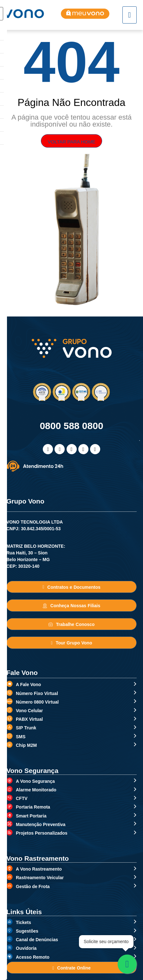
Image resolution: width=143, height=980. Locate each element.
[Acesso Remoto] (10, 956)
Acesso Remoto (33, 957)
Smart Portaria (31, 816)
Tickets (23, 922)
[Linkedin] (72, 449)
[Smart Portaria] (10, 815)
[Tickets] (10, 922)
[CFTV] (10, 798)
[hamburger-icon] (130, 15)
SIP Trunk (26, 728)
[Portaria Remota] (10, 807)
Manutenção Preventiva (41, 824)
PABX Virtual (29, 719)
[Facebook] (48, 449)
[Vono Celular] (10, 710)
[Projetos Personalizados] (10, 832)
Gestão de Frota (33, 886)
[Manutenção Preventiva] (10, 824)
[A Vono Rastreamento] (10, 868)
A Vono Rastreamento (39, 869)
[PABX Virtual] (10, 719)
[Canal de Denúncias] (10, 939)
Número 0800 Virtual (37, 702)
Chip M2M (26, 745)
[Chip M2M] (10, 745)
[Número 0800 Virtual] (10, 701)
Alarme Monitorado (36, 790)
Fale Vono (22, 673)
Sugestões (27, 931)
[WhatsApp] (83, 449)
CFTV (22, 798)
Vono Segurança (32, 771)
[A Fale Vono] (10, 684)
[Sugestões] (10, 930)
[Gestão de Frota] (10, 886)
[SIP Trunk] (10, 727)
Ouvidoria (26, 948)
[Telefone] (95, 449)
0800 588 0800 (71, 426)
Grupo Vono (25, 501)
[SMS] (10, 736)
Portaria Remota (33, 807)
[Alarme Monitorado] (10, 789)
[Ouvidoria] (10, 948)
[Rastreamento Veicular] (10, 877)
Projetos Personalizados (42, 833)
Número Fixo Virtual (37, 693)
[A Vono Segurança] (10, 781)
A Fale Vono (28, 685)
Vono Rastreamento (38, 858)
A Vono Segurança (35, 781)
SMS (21, 737)
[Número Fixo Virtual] (10, 693)
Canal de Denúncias (37, 940)
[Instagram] (60, 449)
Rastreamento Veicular (40, 878)
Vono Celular (29, 711)
